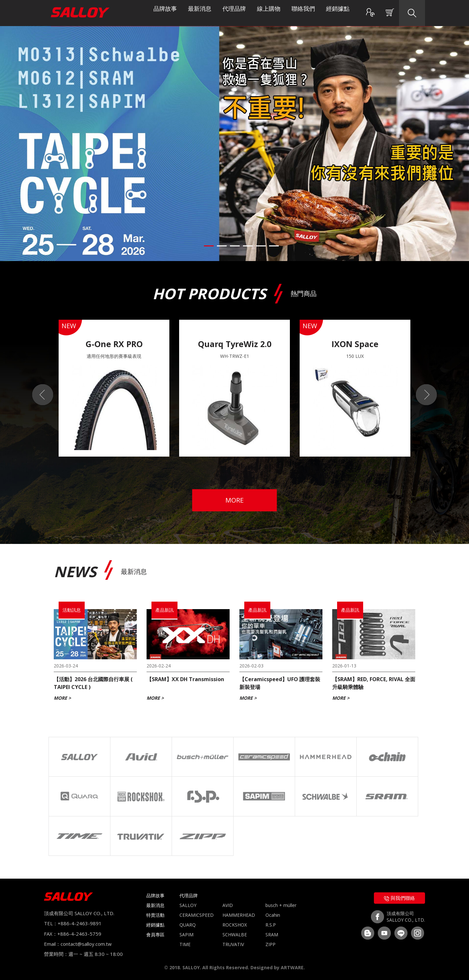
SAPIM (186, 935)
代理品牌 (234, 13)
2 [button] (222, 246)
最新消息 (200, 13)
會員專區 (155, 935)
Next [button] (430, 395)
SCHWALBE (235, 935)
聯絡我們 (303, 13)
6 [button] (274, 246)
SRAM (272, 935)
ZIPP (270, 944)
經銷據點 (338, 13)
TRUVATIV (233, 944)
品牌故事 (165, 13)
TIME (185, 944)
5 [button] (261, 246)
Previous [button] (39, 395)
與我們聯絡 (399, 898)
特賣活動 (155, 915)
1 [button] (209, 246)
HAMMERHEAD (239, 915)
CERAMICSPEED (197, 915)
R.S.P (271, 925)
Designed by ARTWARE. (278, 967)
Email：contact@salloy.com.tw (78, 944)
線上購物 (269, 13)
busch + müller (281, 905)
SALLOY (188, 905)
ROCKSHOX (235, 925)
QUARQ (188, 925)
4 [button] (248, 246)
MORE (234, 500)
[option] (114, 388)
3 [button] (235, 246)
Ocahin (273, 915)
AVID (228, 905)
